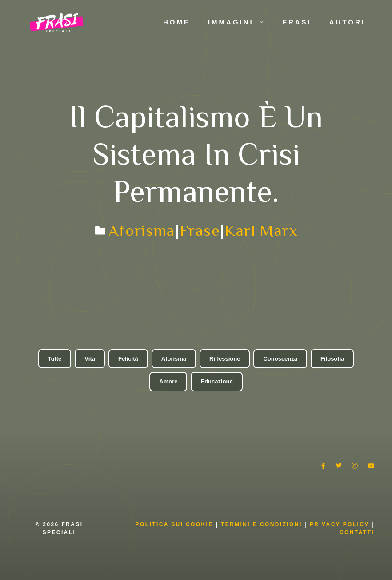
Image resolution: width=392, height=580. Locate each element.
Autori (347, 22)
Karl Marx (261, 230)
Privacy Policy (341, 524)
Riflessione (225, 359)
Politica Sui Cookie (174, 524)
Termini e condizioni (262, 524)
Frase (200, 230)
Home (177, 22)
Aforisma (142, 230)
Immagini (241, 22)
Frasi (297, 22)
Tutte (55, 359)
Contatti (357, 532)
